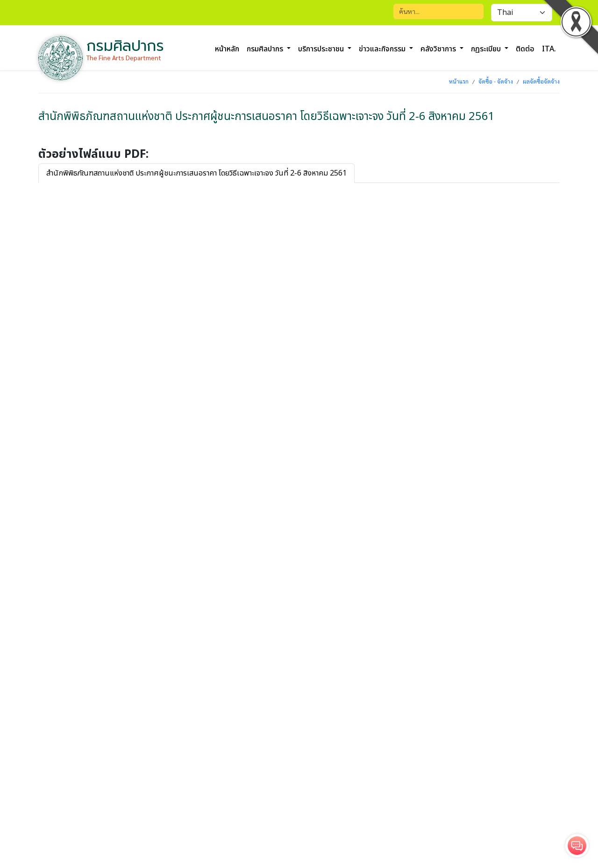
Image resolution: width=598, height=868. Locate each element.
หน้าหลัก (227, 49)
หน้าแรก (459, 81)
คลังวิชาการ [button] (439, 49)
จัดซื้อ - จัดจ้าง (496, 81)
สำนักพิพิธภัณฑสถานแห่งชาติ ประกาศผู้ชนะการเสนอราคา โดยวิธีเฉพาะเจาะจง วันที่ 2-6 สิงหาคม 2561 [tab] (196, 173)
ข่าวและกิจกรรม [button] (383, 49)
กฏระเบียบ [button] (487, 49)
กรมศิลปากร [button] (266, 49)
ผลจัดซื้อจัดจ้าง (541, 81)
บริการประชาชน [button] (322, 49)
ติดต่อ (525, 49)
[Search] (438, 11)
